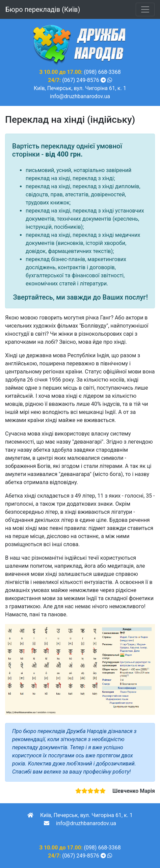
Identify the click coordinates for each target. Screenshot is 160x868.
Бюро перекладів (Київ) (43, 9)
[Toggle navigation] (145, 9)
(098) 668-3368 (102, 72)
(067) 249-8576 (81, 80)
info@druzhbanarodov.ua (80, 96)
